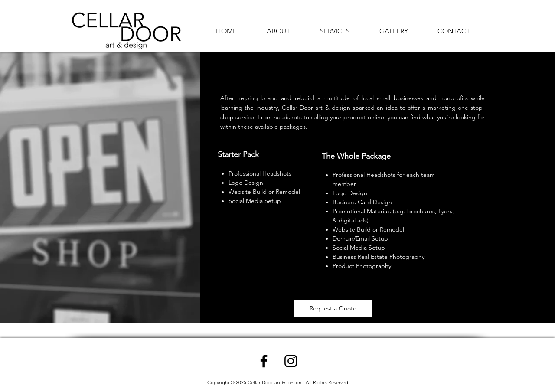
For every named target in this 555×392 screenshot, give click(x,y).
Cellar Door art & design (274, 382)
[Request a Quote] (333, 309)
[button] (335, 34)
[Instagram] (291, 361)
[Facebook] (264, 361)
